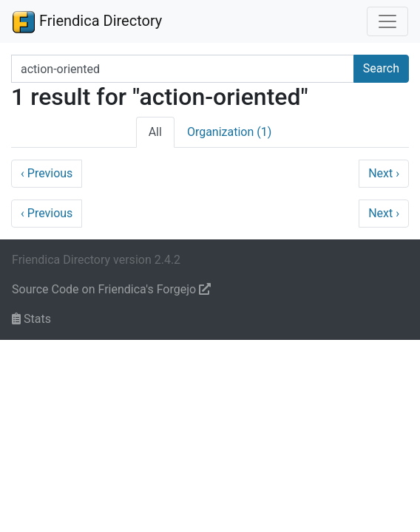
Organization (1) (229, 132)
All (155, 132)
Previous (47, 173)
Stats (31, 319)
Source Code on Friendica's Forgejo (111, 289)
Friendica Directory (87, 21)
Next (384, 173)
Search (381, 68)
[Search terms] (183, 69)
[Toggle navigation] (387, 21)
